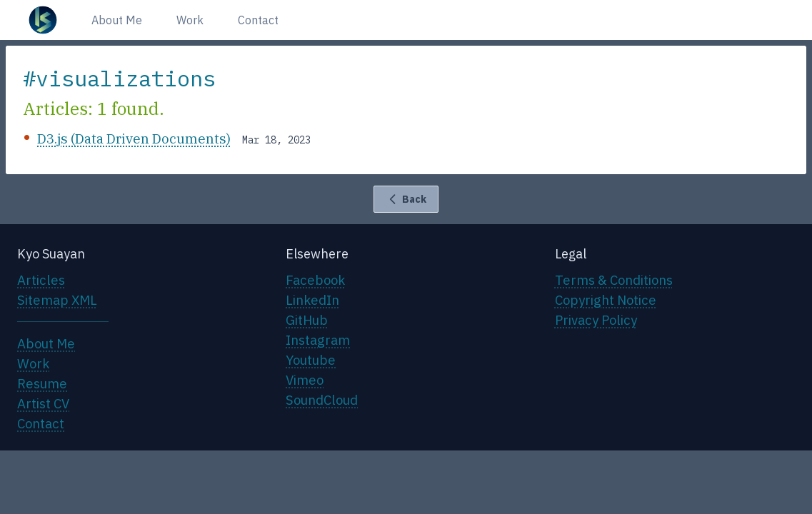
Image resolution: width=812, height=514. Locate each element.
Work (190, 20)
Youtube (311, 360)
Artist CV (43, 403)
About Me (117, 20)
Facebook (315, 280)
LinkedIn (312, 300)
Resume (42, 383)
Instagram (318, 340)
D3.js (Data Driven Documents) (134, 138)
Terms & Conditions (614, 280)
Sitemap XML (57, 300)
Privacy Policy (596, 320)
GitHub (307, 320)
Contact (258, 20)
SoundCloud (322, 400)
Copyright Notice (606, 300)
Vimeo (305, 380)
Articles (41, 280)
